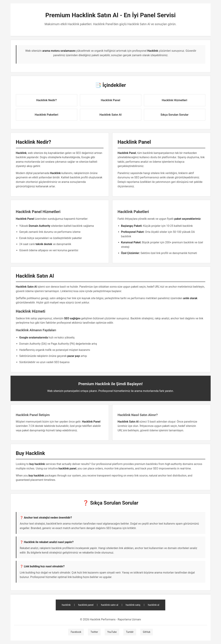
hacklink (66, 605)
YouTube (112, 632)
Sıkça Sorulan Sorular (175, 115)
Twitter (94, 632)
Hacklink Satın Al (110, 115)
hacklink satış (133, 605)
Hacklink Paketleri (46, 115)
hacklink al (154, 605)
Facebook (76, 632)
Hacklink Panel (110, 100)
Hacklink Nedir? (46, 100)
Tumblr (130, 632)
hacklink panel (86, 605)
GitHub (147, 632)
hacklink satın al (110, 605)
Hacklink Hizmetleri (175, 100)
